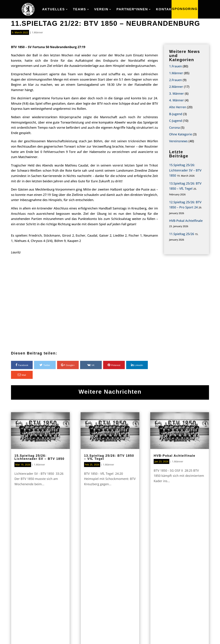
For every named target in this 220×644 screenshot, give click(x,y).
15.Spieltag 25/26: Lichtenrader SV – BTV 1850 (185, 170)
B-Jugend (176, 114)
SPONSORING (185, 9)
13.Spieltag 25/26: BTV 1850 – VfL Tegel (109, 457)
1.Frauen (175, 66)
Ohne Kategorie (181, 134)
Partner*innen (132, 10)
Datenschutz (196, 636)
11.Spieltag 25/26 (182, 234)
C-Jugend (176, 121)
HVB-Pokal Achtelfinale (186, 221)
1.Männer (37, 32)
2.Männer (176, 87)
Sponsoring (110, 543)
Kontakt (165, 10)
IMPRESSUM (165, 636)
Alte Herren (178, 107)
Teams (79, 10)
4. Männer (177, 100)
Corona (174, 127)
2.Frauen (175, 80)
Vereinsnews (178, 141)
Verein (101, 10)
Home (46, 584)
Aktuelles (53, 10)
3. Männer (177, 93)
